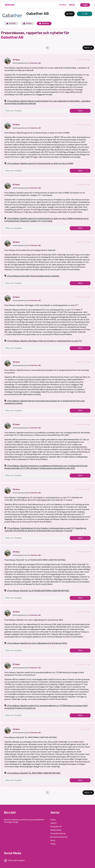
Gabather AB (35, 63)
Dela (70, 14)
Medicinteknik (56, 830)
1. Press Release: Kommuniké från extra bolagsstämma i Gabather (32, 276)
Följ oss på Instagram (16, 861)
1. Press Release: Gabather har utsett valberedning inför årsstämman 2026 (36, 643)
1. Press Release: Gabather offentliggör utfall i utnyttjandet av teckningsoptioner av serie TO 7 (43, 341)
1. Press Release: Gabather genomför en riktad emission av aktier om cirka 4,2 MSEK (39, 163)
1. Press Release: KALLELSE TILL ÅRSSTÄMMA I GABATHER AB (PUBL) (32, 773)
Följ (85, 14)
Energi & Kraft (56, 827)
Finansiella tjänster (58, 834)
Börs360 (10, 5)
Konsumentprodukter (59, 837)
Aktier (72, 5)
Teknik (53, 844)
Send (80, 111)
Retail (53, 840)
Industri (53, 823)
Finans (53, 820)
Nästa (88, 48)
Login (85, 5)
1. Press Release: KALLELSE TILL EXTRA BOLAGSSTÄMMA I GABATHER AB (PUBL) (37, 591)
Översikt (11, 23)
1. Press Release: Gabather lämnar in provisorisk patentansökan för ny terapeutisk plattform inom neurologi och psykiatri (45, 402)
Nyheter (44, 23)
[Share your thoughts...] (37, 111)
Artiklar (63, 5)
